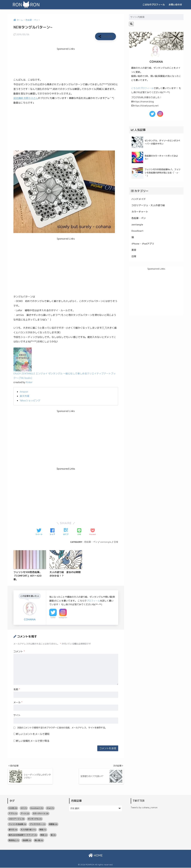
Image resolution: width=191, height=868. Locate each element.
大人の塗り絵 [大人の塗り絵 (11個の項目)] (28, 830)
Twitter (53, 618)
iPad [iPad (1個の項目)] (50, 809)
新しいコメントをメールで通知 (33, 734)
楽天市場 (24, 396)
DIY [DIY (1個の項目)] (24, 809)
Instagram (63, 618)
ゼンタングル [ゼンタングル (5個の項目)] (35, 819)
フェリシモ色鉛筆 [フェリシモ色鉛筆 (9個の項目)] (17, 825)
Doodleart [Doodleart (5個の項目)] (37, 809)
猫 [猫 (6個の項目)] (53, 835)
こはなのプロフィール (154, 5)
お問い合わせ (175, 5)
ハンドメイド (139, 199)
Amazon (24, 392)
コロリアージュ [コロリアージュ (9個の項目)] (16, 819)
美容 (134, 250)
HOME (95, 856)
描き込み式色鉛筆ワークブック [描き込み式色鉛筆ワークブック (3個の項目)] (23, 835)
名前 (17, 689)
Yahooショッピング (30, 400)
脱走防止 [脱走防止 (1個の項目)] (14, 841)
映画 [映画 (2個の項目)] (44, 835)
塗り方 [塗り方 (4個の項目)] (13, 830)
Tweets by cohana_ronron (144, 808)
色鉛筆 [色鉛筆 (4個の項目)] (27, 841)
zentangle (106, 542)
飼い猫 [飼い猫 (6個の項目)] (39, 841)
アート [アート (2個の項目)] (25, 814)
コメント (19, 651)
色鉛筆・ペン (91, 542)
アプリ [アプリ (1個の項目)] (13, 814)
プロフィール (93, 601)
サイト (17, 715)
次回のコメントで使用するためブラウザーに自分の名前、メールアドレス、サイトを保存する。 (62, 728)
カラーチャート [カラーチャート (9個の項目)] (41, 814)
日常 (116, 542)
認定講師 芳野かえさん (26, 98)
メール (18, 702)
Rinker (29, 382)
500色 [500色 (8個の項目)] (13, 809)
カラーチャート (140, 212)
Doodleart (137, 231)
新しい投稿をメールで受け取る (33, 741)
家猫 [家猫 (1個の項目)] (43, 830)
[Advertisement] (68, 61)
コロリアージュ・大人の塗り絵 (148, 205)
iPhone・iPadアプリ (143, 244)
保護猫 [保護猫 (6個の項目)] (53, 825)
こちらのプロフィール (142, 88)
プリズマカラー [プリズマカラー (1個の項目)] (37, 825)
